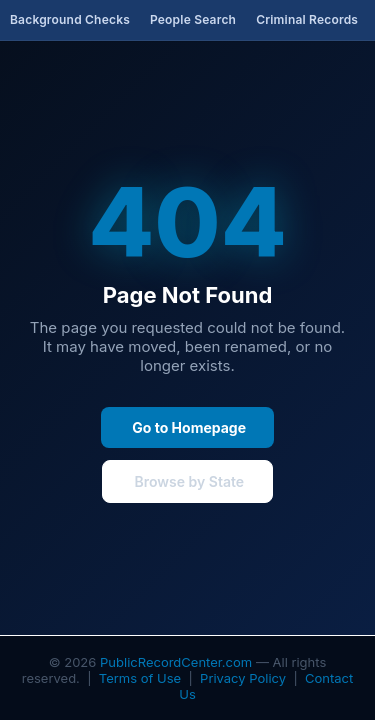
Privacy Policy (243, 678)
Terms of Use (140, 678)
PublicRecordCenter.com (176, 662)
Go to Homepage (187, 427)
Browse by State (187, 481)
